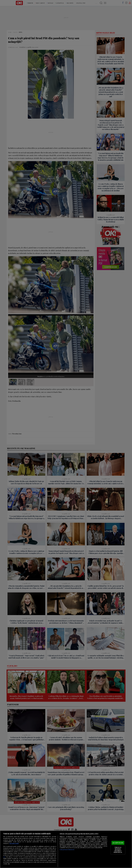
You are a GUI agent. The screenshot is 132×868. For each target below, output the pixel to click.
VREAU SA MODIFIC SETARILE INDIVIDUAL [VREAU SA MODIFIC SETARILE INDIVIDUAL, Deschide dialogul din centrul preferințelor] (118, 850)
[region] (66, 849)
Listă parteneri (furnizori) (67, 850)
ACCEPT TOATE (118, 843)
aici (4, 857)
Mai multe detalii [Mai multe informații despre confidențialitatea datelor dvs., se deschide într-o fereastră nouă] (14, 843)
